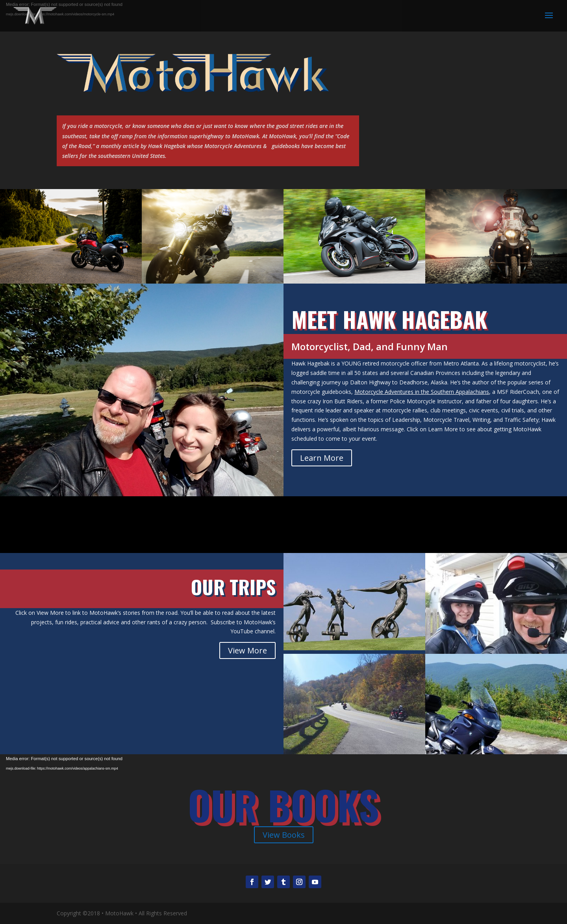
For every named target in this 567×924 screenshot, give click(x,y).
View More (247, 650)
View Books (284, 835)
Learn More (322, 458)
